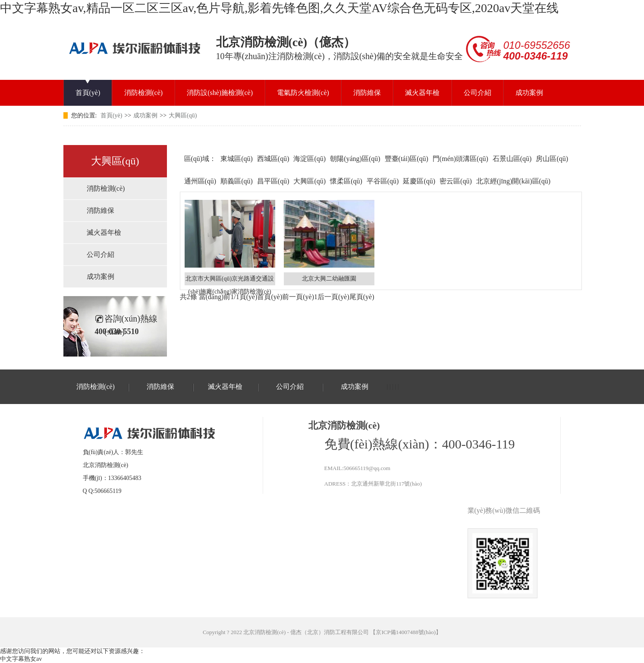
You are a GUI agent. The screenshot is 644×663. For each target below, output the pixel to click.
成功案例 (529, 93)
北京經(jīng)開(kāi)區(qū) (513, 181)
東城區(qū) (237, 159)
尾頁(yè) (362, 297)
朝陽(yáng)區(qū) (355, 159)
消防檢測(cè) (143, 93)
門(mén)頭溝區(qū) (460, 159)
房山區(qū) (552, 159)
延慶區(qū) (419, 181)
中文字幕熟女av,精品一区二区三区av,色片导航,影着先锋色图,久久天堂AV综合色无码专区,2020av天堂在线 (279, 8)
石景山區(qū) (512, 159)
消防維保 (367, 93)
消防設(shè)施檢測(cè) (220, 93)
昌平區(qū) (273, 181)
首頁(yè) (88, 93)
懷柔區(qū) (346, 181)
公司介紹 (478, 93)
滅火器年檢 (422, 93)
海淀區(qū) (309, 159)
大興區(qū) (183, 115)
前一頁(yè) (298, 297)
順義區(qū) (237, 181)
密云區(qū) (456, 181)
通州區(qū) (200, 181)
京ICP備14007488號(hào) (406, 632)
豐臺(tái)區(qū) (407, 159)
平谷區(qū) (383, 181)
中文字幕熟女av (21, 659)
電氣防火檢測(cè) (303, 93)
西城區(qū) (273, 159)
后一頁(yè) (333, 297)
